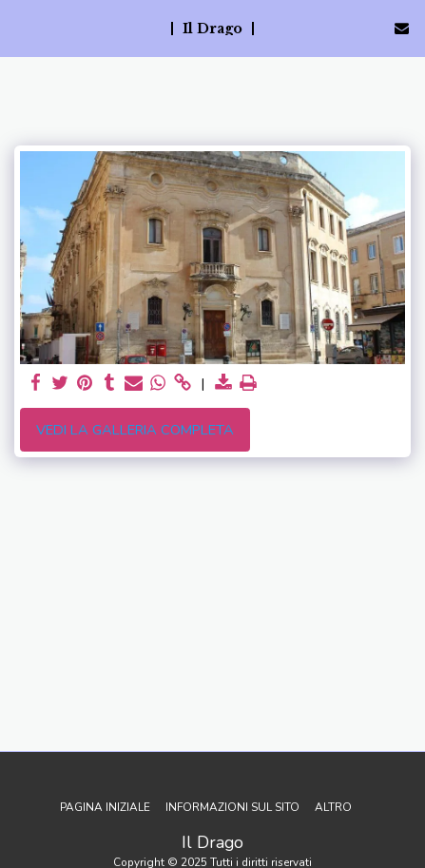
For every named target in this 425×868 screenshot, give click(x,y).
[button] (21, 27)
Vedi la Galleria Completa (135, 430)
